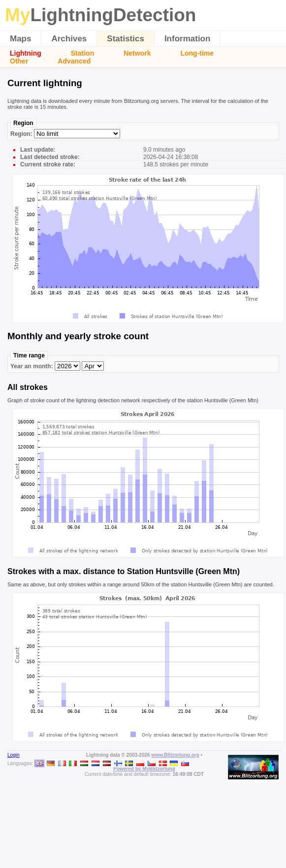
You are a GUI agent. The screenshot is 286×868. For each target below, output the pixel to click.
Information (188, 39)
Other (19, 61)
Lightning (26, 53)
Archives (69, 39)
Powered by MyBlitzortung (144, 769)
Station (82, 53)
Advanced (74, 61)
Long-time (197, 53)
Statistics (126, 39)
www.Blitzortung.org (175, 755)
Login (13, 755)
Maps (20, 39)
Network (137, 53)
